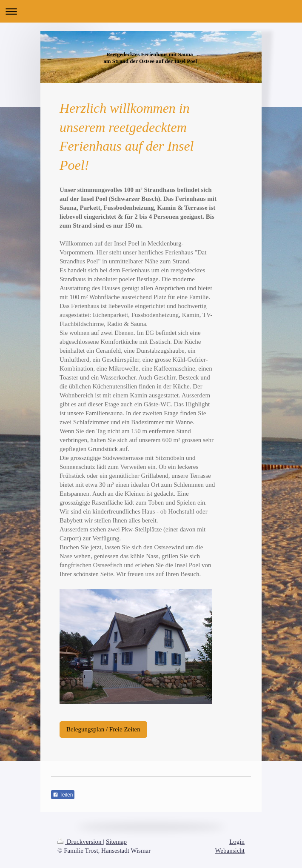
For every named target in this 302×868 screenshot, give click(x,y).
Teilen (63, 795)
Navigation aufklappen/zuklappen (151, 11)
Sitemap (116, 842)
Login (237, 842)
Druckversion (80, 842)
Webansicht (230, 851)
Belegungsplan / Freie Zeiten (103, 729)
